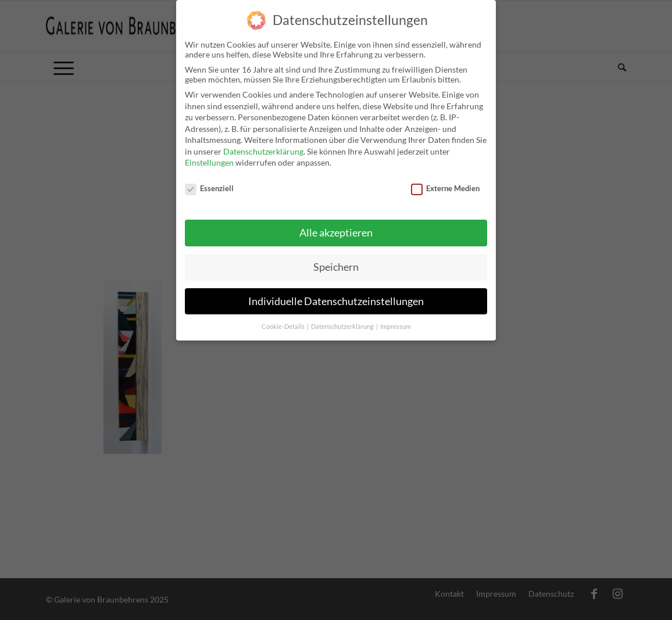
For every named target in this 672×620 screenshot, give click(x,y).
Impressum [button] (396, 321)
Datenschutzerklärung (263, 146)
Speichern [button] (336, 261)
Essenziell (209, 183)
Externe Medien (445, 183)
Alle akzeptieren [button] (336, 227)
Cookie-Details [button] (284, 321)
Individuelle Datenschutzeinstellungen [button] (336, 295)
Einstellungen (209, 157)
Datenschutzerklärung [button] (343, 321)
